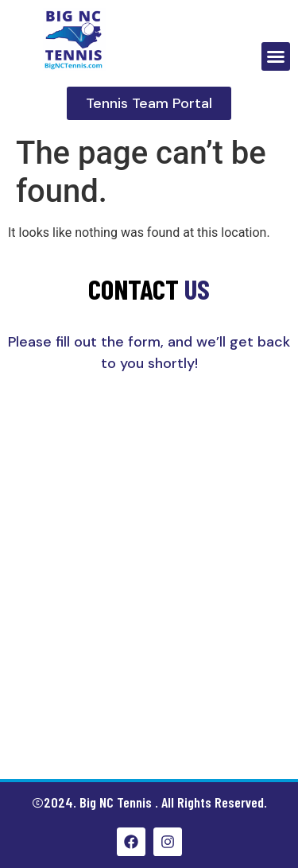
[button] (276, 56)
